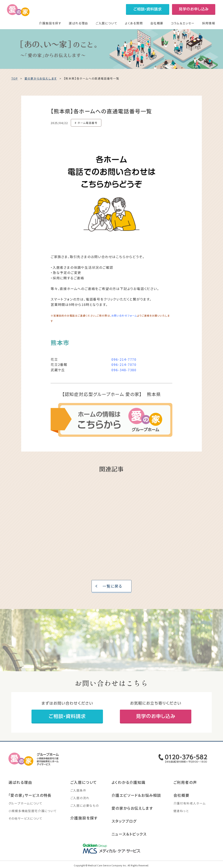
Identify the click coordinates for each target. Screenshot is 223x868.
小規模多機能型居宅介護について (33, 812)
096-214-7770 (124, 360)
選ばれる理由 (78, 23)
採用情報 (209, 23)
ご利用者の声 (185, 783)
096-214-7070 (124, 365)
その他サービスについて (26, 819)
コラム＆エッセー (183, 23)
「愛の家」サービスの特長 (30, 796)
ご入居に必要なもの (85, 806)
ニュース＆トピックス (129, 835)
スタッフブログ (124, 822)
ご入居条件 (78, 791)
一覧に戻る (112, 587)
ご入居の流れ (80, 799)
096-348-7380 (124, 371)
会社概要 (157, 23)
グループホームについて (26, 804)
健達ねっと (181, 812)
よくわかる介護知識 (129, 783)
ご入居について (107, 23)
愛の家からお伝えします (132, 809)
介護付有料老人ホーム (190, 804)
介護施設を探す (50, 23)
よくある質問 (134, 23)
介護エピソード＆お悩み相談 (136, 796)
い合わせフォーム (127, 316)
